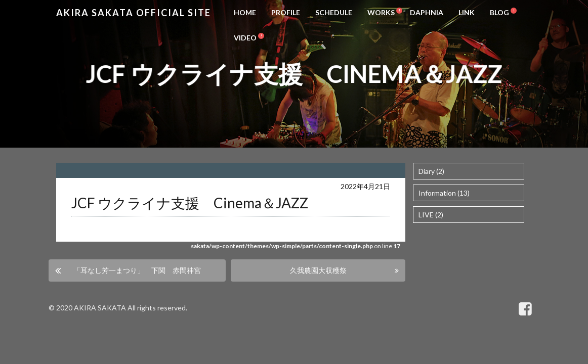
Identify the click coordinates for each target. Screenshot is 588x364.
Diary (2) (431, 171)
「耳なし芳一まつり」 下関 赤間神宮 (137, 270)
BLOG (499, 12)
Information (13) (444, 193)
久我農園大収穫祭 (318, 270)
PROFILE (286, 12)
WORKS (381, 12)
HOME (245, 12)
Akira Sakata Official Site (134, 13)
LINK (467, 12)
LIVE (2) (431, 215)
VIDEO (245, 38)
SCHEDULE (334, 12)
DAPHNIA (427, 12)
